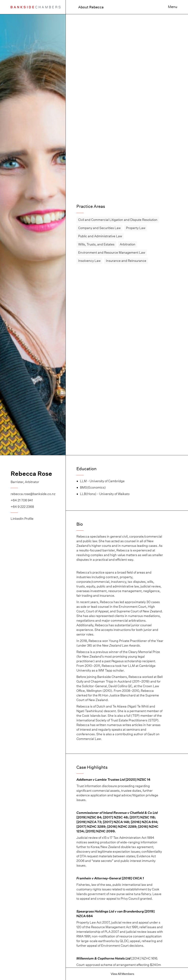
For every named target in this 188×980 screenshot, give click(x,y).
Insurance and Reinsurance (126, 261)
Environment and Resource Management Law (112, 252)
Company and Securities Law (99, 228)
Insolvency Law (89, 261)
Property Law (136, 228)
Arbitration (128, 244)
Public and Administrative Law (100, 236)
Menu (173, 7)
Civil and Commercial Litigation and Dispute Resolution (118, 220)
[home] (36, 7)
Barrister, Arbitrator (25, 482)
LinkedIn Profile (22, 519)
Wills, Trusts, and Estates (96, 244)
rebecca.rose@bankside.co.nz (33, 494)
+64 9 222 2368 (22, 507)
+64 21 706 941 (22, 500)
